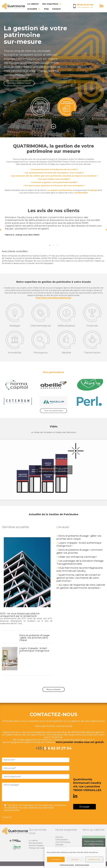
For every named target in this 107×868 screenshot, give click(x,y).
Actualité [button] (34, 9)
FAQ (46, 9)
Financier (59, 837)
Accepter (56, 859)
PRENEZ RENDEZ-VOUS (19, 83)
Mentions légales (36, 845)
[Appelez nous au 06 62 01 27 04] (85, 6)
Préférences (94, 859)
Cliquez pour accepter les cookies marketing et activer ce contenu (94, 844)
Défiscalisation (62, 839)
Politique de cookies (67, 865)
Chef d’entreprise (63, 842)
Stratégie (59, 844)
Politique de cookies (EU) (40, 848)
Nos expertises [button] (52, 4)
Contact (56, 9)
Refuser (75, 859)
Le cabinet (33, 4)
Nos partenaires (36, 843)
